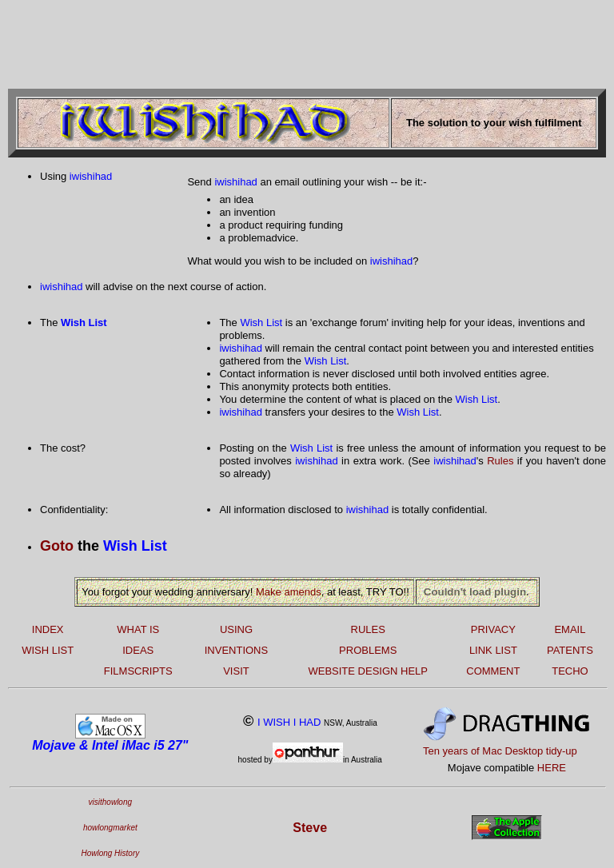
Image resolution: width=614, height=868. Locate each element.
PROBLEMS (368, 650)
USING (236, 629)
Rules (500, 461)
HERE (552, 768)
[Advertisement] (299, 42)
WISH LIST (48, 650)
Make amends (289, 592)
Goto (57, 546)
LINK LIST (493, 650)
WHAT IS (138, 629)
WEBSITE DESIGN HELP (368, 671)
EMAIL (570, 629)
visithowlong (110, 802)
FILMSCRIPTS (138, 671)
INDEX (48, 629)
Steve (310, 828)
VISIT (236, 671)
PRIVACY (493, 629)
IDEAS (138, 650)
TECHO (570, 671)
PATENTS (570, 650)
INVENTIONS (236, 650)
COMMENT (493, 671)
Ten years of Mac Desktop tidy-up (500, 751)
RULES (368, 629)
